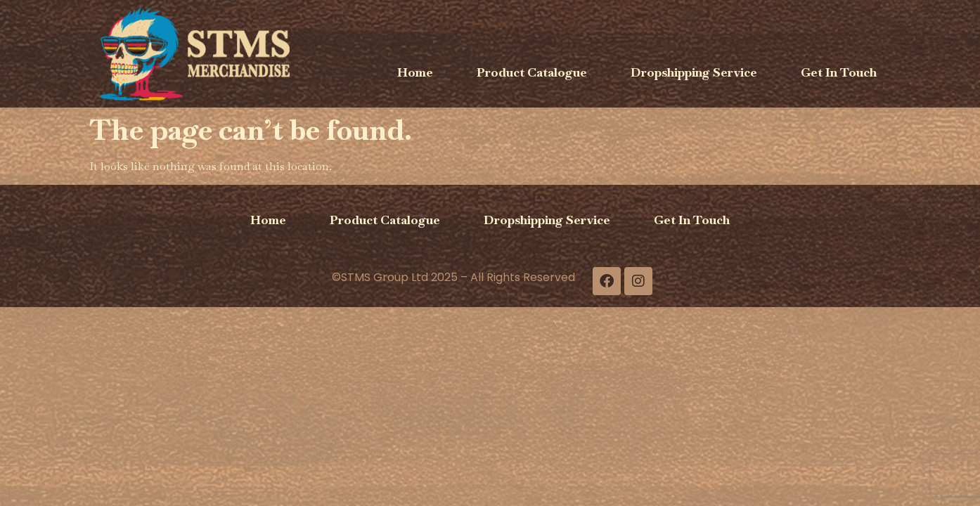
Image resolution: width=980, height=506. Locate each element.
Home (415, 72)
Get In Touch (839, 72)
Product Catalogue (532, 72)
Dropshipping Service (694, 72)
